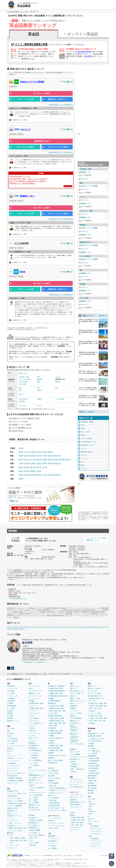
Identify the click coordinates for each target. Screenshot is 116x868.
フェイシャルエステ (76, 782)
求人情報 (79, 856)
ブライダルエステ (76, 779)
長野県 (51, 460)
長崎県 (33, 475)
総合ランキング (23, 373)
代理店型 (11, 691)
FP (50, 783)
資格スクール (52, 796)
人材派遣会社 (74, 741)
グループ (39, 405)
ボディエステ (74, 784)
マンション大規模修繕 (14, 806)
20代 (20, 388)
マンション (12, 793)
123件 (70, 243)
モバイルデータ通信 (94, 693)
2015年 (63, 627)
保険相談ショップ (13, 721)
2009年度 (14, 629)
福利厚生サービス (34, 805)
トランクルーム (34, 721)
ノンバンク (18, 758)
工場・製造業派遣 (76, 718)
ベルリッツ (25, 129)
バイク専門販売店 (36, 760)
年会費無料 (12, 763)
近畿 (20, 803)
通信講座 (51, 781)
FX (8, 753)
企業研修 (73, 762)
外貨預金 (10, 748)
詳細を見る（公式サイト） (58, 99)
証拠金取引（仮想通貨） (17, 781)
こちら (82, 45)
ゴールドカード (14, 768)
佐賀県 (27, 475)
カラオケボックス (76, 827)
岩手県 (27, 452)
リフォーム (11, 818)
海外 (36, 838)
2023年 (21, 627)
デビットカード (12, 771)
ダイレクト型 (13, 688)
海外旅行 (40, 820)
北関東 (17, 838)
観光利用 (33, 845)
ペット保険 (11, 708)
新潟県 (21, 460)
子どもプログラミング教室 (57, 810)
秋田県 (39, 452)
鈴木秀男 (88, 56)
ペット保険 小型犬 (94, 751)
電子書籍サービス (34, 780)
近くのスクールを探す (42, 93)
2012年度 (94, 627)
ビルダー (11, 836)
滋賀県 (27, 464)
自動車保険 (11, 686)
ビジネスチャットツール (78, 757)
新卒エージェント (76, 734)
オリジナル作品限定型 (37, 788)
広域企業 (92, 711)
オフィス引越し (34, 798)
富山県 (27, 460)
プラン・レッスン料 (26, 99)
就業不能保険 (92, 776)
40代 (57, 388)
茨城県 (21, 456)
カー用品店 (52, 846)
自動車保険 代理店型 (95, 736)
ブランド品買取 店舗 (35, 795)
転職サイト (73, 696)
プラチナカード (96, 834)
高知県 (39, 471)
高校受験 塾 (52, 703)
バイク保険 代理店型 (95, 741)
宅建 (51, 786)
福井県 (39, 460)
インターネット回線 (94, 713)
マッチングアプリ (76, 807)
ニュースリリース (36, 856)
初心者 (21, 394)
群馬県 (33, 456)
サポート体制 (23, 384)
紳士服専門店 (52, 841)
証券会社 (11, 734)
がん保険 (10, 716)
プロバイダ (91, 701)
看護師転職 (73, 706)
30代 (38, 388)
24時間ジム (52, 821)
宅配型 (32, 728)
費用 (38, 382)
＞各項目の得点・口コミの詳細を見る (60, 105)
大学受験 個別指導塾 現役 (56, 691)
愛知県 (68, 460)
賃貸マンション (12, 813)
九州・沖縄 (53, 713)
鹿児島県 (57, 475)
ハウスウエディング (76, 795)
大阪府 (39, 464)
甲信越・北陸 (60, 708)
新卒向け (74, 772)
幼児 (51, 773)
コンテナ (33, 726)
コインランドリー (34, 698)
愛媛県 (33, 471)
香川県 (27, 471)
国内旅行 (33, 820)
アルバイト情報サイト (77, 693)
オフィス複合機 (34, 802)
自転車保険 (11, 701)
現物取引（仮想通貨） (16, 778)
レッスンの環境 (23, 382)
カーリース (32, 741)
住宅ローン (11, 751)
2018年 (51, 627)
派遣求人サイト (75, 721)
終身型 (91, 758)
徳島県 (21, 471)
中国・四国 (23, 841)
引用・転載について (69, 856)
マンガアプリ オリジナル (37, 793)
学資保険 (10, 718)
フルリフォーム (14, 821)
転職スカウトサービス (77, 701)
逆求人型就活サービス (77, 691)
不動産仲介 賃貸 (12, 808)
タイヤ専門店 (52, 848)
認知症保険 (91, 778)
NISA (9, 731)
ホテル (31, 840)
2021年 (33, 627)
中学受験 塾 (52, 728)
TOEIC (52, 788)
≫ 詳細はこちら (12, 579)
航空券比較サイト (34, 823)
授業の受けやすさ (85, 242)
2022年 (27, 627)
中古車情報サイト (34, 746)
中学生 (57, 755)
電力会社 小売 (33, 807)
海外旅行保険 (11, 706)
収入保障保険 (94, 768)
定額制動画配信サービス (36, 775)
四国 (91, 708)
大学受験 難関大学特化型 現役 (58, 696)
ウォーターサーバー (35, 686)
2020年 (39, 627)
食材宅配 (31, 701)
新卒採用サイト (75, 730)
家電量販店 (52, 836)
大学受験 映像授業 (54, 701)
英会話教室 (52, 776)
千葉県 (45, 456)
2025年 (9, 627)
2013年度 (86, 627)
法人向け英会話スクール (56, 808)
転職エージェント (76, 703)
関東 (83, 817)
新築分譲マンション (14, 826)
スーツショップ (53, 844)
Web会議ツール (75, 759)
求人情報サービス (76, 723)
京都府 (33, 464)
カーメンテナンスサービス (37, 770)
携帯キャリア (92, 686)
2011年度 (101, 627)
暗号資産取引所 (12, 776)
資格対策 (39, 399)
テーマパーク (74, 830)
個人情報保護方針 (48, 856)
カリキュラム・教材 (24, 379)
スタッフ (58, 377)
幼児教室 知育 (53, 763)
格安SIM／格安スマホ (95, 696)
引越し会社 (32, 731)
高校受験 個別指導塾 (55, 716)
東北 (12, 838)
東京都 (51, 456)
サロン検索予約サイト (77, 787)
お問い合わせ (58, 856)
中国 (105, 706)
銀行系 (11, 758)
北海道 (21, 448)
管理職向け (75, 767)
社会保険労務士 (60, 788)
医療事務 (56, 783)
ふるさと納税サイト (35, 718)
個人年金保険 (92, 788)
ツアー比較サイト (34, 833)
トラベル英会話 (60, 399)
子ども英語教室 (53, 771)
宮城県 (33, 452)
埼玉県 (39, 456)
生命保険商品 (92, 763)
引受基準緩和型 (94, 761)
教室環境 (39, 379)
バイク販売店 (33, 758)
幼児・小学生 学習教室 (56, 760)
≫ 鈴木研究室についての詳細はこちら (35, 662)
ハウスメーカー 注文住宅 (15, 831)
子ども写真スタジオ (35, 778)
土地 (25, 793)
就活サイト (73, 688)
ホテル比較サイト (34, 825)
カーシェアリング (34, 733)
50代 (20, 390)
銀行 (10, 736)
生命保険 (10, 711)
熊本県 (39, 475)
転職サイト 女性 (75, 698)
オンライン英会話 (82, 34)
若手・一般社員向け (78, 769)
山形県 (45, 452)
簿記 (55, 786)
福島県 (51, 452)
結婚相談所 (73, 800)
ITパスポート (60, 793)
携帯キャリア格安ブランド (97, 688)
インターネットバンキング (16, 746)
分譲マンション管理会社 (15, 801)
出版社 (32, 790)
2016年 (57, 627)
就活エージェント (76, 686)
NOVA (22, 272)
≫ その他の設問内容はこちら (17, 598)
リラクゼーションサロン (56, 823)
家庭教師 (51, 758)
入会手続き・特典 (24, 377)
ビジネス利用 (34, 843)
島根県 (27, 467)
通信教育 (51, 753)
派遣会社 (73, 716)
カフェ (31, 773)
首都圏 (11, 803)
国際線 (38, 830)
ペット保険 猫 (92, 753)
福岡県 (21, 475)
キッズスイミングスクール (56, 826)
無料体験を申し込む (42, 141)
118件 (70, 129)
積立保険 (91, 793)
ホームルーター (93, 691)
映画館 (72, 815)
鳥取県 (21, 467)
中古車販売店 (33, 748)
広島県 (39, 467)
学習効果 (58, 382)
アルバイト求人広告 (76, 744)
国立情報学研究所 (84, 52)
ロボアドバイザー (13, 783)
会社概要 (27, 856)
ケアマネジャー (62, 791)
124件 (70, 82)
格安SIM (92, 698)
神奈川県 (57, 456)
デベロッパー (13, 848)
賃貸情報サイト (12, 811)
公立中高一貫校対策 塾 (56, 738)
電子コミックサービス (36, 783)
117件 (70, 196)
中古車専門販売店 (36, 750)
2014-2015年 (70, 627)
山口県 (45, 467)
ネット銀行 (11, 743)
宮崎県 (51, 475)
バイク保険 (11, 693)
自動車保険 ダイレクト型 (96, 734)
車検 (30, 768)
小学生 (63, 755)
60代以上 (40, 390)
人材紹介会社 (74, 737)
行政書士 (52, 791)
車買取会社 (32, 743)
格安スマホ (100, 698)
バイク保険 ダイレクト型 (96, 739)
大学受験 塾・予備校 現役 (56, 686)
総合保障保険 (92, 786)
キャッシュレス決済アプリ (16, 773)
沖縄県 (21, 479)
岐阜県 (56, 460)
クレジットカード (13, 761)
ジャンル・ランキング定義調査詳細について (96, 539)
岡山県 (33, 467)
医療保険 (10, 713)
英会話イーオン (27, 196)
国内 (31, 838)
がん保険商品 (92, 771)
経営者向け (75, 764)
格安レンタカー (34, 738)
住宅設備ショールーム (14, 816)
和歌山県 (57, 464)
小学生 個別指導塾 (54, 748)
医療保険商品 (92, 756)
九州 (25, 803)
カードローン (11, 756)
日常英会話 (22, 401)
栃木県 (27, 456)
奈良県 (51, 464)
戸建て (19, 793)
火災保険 (10, 703)
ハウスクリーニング (35, 696)
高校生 (52, 755)
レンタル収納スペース (37, 723)
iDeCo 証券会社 (12, 741)
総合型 (32, 785)
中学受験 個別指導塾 (55, 733)
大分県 (45, 475)
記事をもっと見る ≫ (87, 412)
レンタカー (32, 736)
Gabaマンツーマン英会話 (32, 82)
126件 (70, 272)
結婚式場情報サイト (76, 805)
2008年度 (22, 629)
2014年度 (79, 627)
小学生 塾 (51, 743)
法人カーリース (75, 752)
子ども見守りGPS (34, 810)
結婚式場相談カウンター (78, 802)
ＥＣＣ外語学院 (21, 243)
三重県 (21, 464)
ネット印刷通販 (75, 754)
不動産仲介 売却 (12, 791)
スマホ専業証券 (12, 739)
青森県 (21, 452)
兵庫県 (45, 464)
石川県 (33, 460)
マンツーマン (23, 405)
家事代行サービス (34, 693)
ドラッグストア (53, 839)
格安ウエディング (76, 797)
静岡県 (62, 460)
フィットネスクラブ (55, 818)
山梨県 (45, 460)
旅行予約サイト (34, 818)
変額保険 (91, 791)
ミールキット (33, 706)
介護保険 (91, 783)
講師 (38, 377)
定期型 (97, 758)
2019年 (45, 627)
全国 (81, 825)
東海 (16, 803)
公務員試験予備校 (54, 805)
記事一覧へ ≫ (103, 316)
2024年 (15, 627)
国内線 (32, 830)
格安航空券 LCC (34, 828)
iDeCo (90, 809)
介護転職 (73, 708)
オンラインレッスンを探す (58, 147)
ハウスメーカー (14, 845)
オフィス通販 (33, 800)
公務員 (52, 793)
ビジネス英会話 (23, 399)
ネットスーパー (34, 711)
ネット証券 (11, 729)
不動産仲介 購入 (12, 796)
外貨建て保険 (92, 781)
